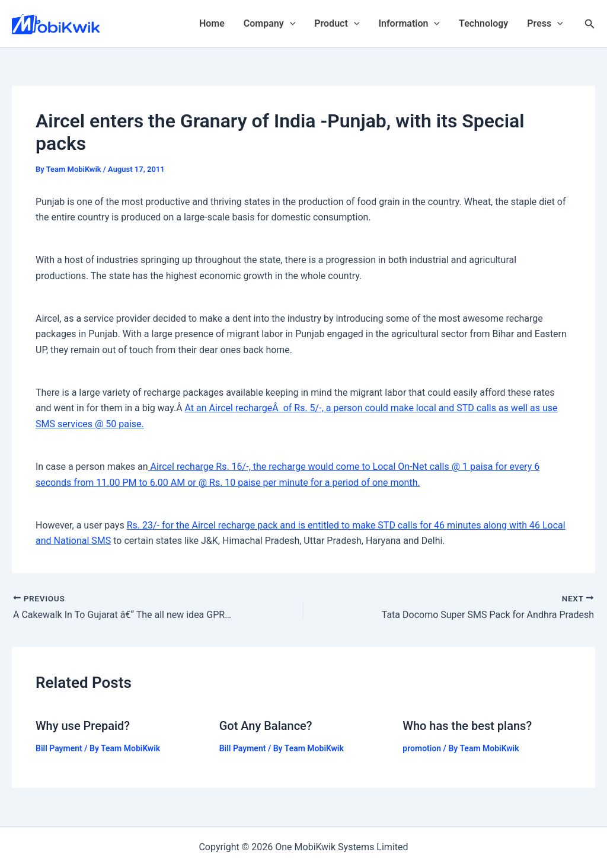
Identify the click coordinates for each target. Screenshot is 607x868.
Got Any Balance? (266, 726)
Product (337, 24)
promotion (422, 748)
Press (545, 24)
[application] (290, 24)
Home (212, 23)
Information (409, 24)
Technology (483, 23)
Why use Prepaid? (83, 726)
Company (269, 24)
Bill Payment (59, 748)
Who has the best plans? (467, 726)
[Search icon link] (590, 24)
